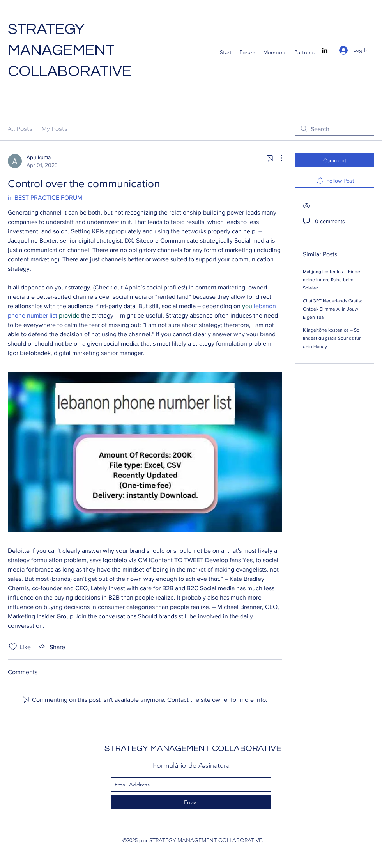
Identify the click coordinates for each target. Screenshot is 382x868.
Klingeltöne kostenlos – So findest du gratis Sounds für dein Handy (332, 338)
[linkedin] (325, 50)
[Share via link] (51, 647)
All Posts (20, 129)
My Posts (55, 129)
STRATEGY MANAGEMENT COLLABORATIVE (70, 50)
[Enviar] (191, 802)
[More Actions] (278, 158)
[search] (334, 129)
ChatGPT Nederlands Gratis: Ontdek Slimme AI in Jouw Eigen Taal (332, 309)
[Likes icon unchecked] (13, 647)
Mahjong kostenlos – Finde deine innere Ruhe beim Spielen (332, 280)
